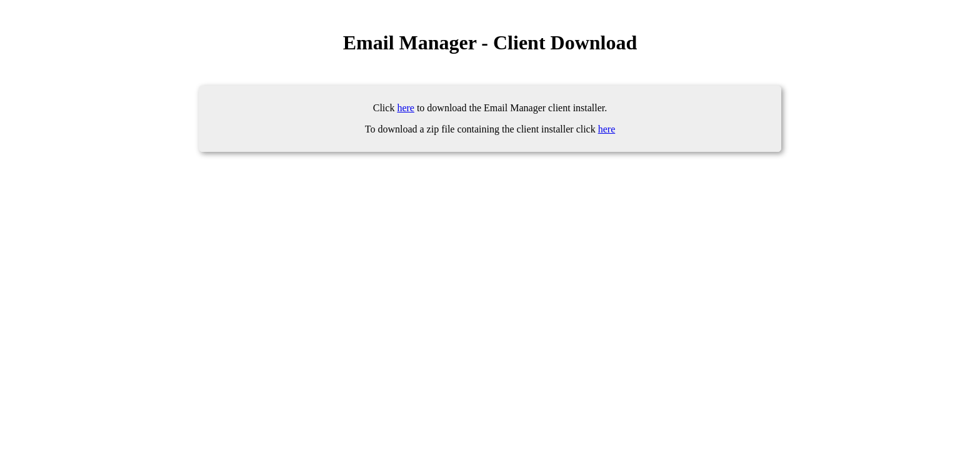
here (406, 108)
